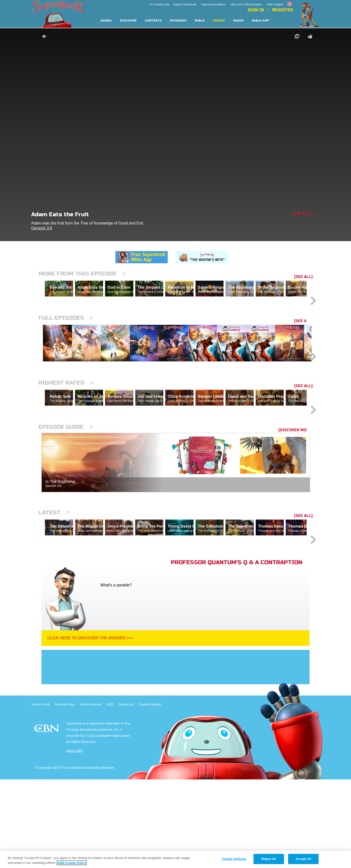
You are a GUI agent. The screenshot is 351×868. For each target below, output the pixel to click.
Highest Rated (66, 429)
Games (106, 21)
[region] (175, 859)
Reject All (269, 859)
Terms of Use (41, 793)
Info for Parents (91, 793)
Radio (239, 21)
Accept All (303, 859)
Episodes (178, 21)
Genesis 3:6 (42, 228)
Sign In (256, 10)
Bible (200, 21)
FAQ (110, 793)
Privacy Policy (65, 793)
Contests (153, 21)
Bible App (260, 21)
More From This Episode (82, 274)
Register (282, 10)
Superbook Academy (214, 4)
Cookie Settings (150, 793)
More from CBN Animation (246, 4)
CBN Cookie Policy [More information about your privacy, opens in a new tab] (72, 863)
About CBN (74, 839)
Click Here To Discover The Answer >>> (90, 727)
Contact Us (126, 793)
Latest (54, 580)
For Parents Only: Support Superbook (173, 4)
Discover (128, 21)
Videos (219, 21)
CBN (47, 818)
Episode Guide (66, 494)
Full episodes (66, 339)
